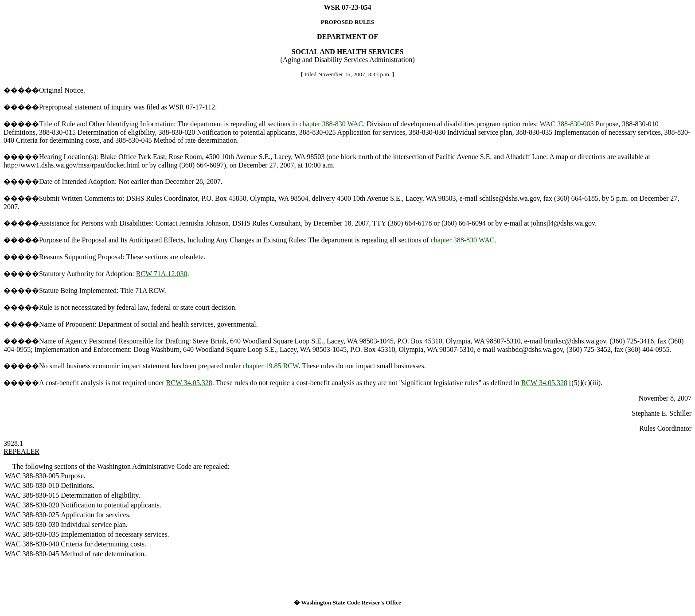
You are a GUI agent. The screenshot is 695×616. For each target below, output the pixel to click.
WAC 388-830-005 (566, 124)
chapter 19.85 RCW (270, 366)
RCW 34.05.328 (189, 383)
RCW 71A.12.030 (162, 274)
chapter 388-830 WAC (331, 124)
